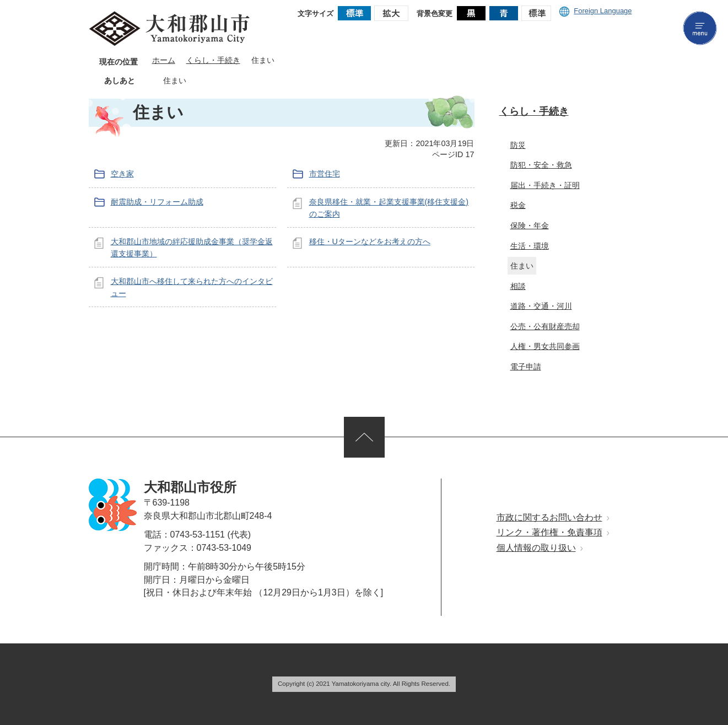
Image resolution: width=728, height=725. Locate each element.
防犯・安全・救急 (541, 165)
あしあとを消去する (195, 81)
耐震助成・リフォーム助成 (157, 202)
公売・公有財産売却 (545, 326)
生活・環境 (530, 246)
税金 (518, 205)
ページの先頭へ (364, 437)
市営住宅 (325, 174)
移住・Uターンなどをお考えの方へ (370, 241)
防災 (518, 145)
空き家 (122, 174)
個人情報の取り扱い (536, 548)
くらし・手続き (213, 60)
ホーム (164, 60)
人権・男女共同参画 (545, 346)
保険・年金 (530, 225)
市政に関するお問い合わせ (549, 517)
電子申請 (526, 367)
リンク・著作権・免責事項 (549, 532)
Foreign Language (595, 11)
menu (700, 28)
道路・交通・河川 (541, 306)
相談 (518, 286)
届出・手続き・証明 (545, 185)
